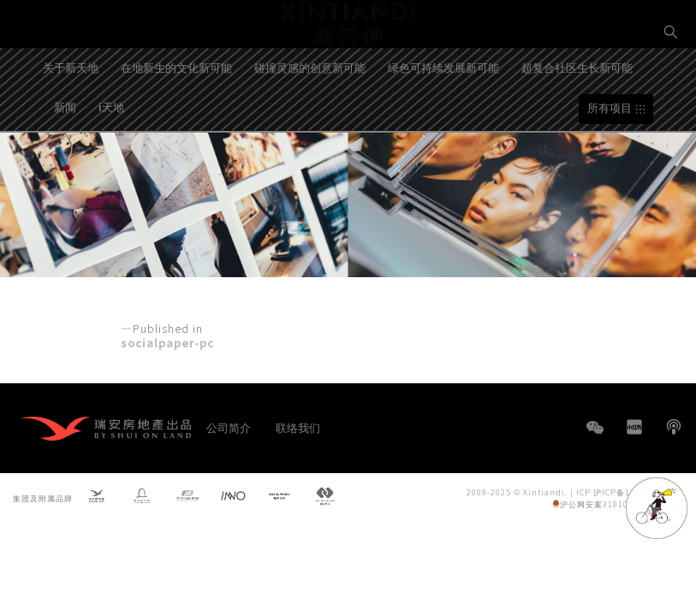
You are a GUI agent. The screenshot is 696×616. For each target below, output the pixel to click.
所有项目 (610, 157)
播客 (674, 427)
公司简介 (229, 427)
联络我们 (298, 427)
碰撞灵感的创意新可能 (310, 116)
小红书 (634, 427)
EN (671, 91)
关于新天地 (71, 116)
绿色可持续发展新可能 (443, 116)
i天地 (111, 155)
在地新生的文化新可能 (176, 116)
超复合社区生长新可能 (577, 116)
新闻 (65, 155)
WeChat (595, 436)
